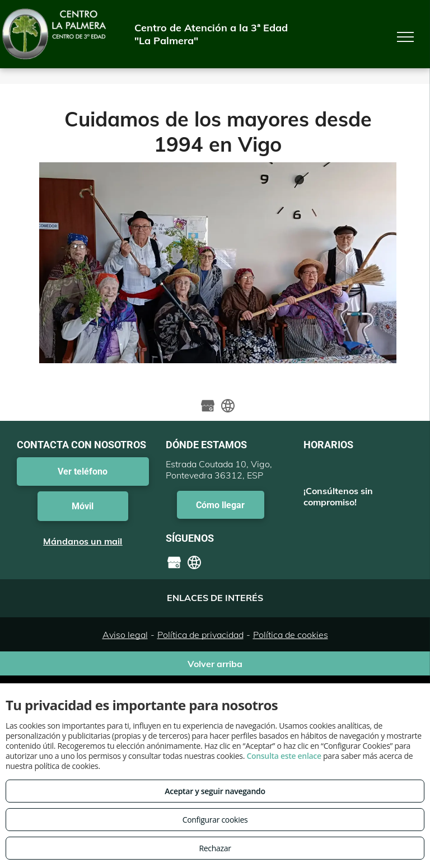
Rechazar (215, 848)
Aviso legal (125, 635)
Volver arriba (215, 664)
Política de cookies (291, 635)
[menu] (405, 37)
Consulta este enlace (284, 756)
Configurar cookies (215, 820)
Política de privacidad (200, 635)
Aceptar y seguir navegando (215, 791)
